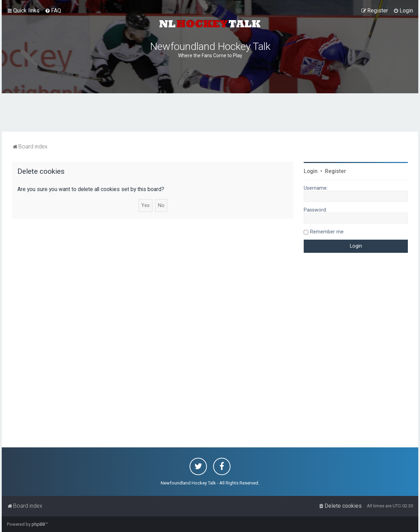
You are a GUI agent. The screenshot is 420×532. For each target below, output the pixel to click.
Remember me (327, 232)
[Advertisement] (210, 112)
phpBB (38, 524)
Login (311, 171)
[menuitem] (53, 11)
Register (335, 171)
